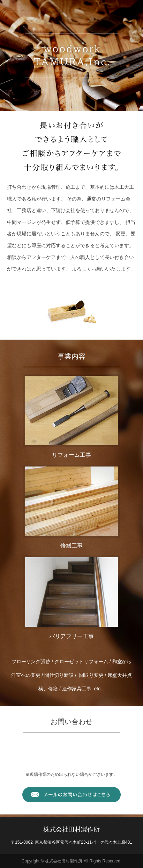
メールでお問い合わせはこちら (71, 795)
